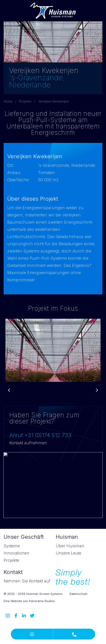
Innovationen (17, 553)
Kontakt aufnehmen (28, 443)
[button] (32, 634)
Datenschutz (78, 594)
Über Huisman (70, 546)
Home (8, 101)
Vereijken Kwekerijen (53, 101)
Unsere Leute (69, 553)
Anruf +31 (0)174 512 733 (40, 435)
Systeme (12, 546)
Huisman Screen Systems (53, 11)
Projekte (25, 101)
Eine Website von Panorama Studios (29, 601)
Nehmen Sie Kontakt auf (27, 581)
